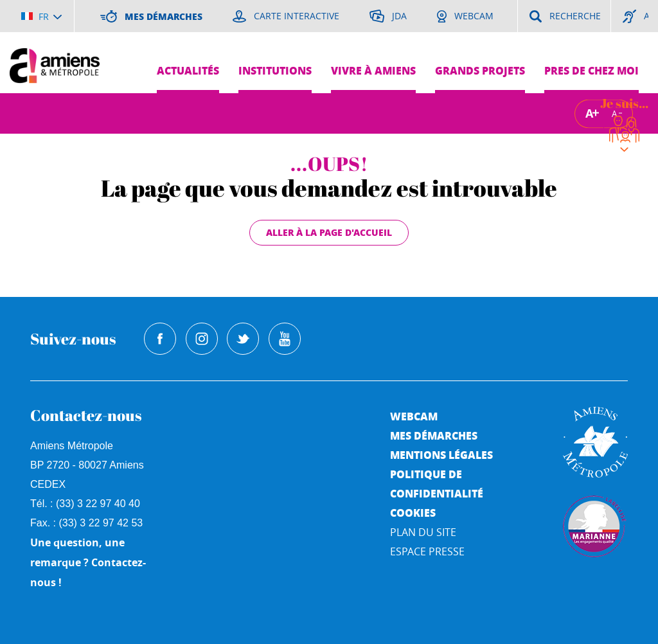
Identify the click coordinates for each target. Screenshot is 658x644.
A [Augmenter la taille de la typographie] (589, 113)
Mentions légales (441, 455)
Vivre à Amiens (373, 70)
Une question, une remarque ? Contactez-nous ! (88, 562)
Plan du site (423, 532)
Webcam (414, 416)
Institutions (275, 70)
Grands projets (480, 70)
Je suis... (624, 103)
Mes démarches (434, 435)
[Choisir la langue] (41, 16)
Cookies (413, 513)
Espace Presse (427, 551)
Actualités (188, 70)
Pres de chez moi (591, 70)
